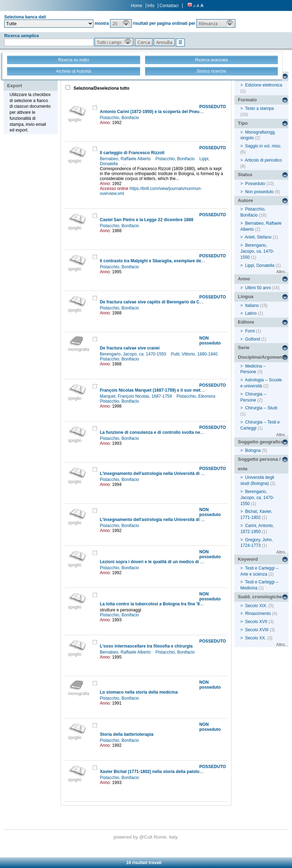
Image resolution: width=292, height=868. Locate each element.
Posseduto (255, 184)
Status (245, 175)
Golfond (252, 339)
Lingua (246, 296)
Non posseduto (259, 192)
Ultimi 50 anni (258, 288)
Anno (244, 279)
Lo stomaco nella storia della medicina (139, 692)
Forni (250, 331)
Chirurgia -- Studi (261, 408)
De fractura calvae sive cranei (130, 348)
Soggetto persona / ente (259, 464)
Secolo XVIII (257, 630)
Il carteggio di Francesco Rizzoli (132, 153)
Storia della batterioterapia (127, 734)
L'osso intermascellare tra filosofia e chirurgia (146, 646)
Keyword (248, 559)
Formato (247, 100)
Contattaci (169, 6)
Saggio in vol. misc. (263, 146)
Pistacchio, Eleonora (197, 396)
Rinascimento (258, 614)
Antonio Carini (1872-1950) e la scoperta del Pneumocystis (159, 112)
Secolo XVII (256, 622)
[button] (121, 23)
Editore (246, 322)
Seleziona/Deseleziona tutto (101, 88)
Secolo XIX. (256, 606)
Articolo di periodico (264, 160)
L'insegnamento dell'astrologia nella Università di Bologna (159, 474)
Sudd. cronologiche (260, 597)
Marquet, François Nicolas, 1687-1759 (136, 396)
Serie (244, 348)
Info (151, 6)
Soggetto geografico (261, 442)
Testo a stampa (259, 108)
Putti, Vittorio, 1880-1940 (195, 354)
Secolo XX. (255, 638)
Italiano (252, 306)
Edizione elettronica (264, 85)
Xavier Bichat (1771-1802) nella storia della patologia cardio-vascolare (170, 772)
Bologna (253, 450)
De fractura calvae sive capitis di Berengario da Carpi (153, 302)
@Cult (146, 837)
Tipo (243, 123)
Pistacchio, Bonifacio (120, 118)
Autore (245, 200)
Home (137, 6)
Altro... (282, 272)
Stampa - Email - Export (30, 81)
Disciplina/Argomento (262, 357)
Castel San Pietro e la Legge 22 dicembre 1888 (147, 220)
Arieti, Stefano (258, 237)
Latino (251, 313)
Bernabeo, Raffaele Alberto (126, 159)
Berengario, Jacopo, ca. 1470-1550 (134, 354)
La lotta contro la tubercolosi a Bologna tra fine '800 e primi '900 (164, 604)
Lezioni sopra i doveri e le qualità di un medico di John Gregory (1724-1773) (176, 562)
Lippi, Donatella (260, 265)
